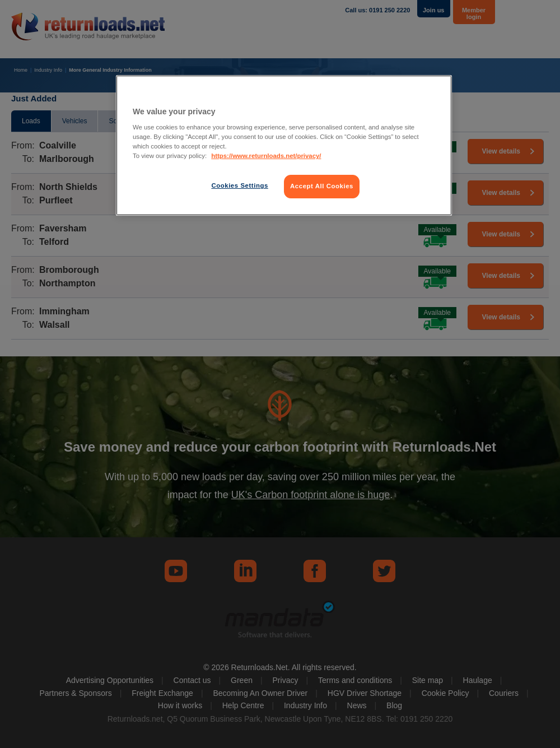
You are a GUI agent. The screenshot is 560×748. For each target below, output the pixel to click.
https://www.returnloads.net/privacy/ (266, 156)
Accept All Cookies (322, 186)
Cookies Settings (239, 185)
